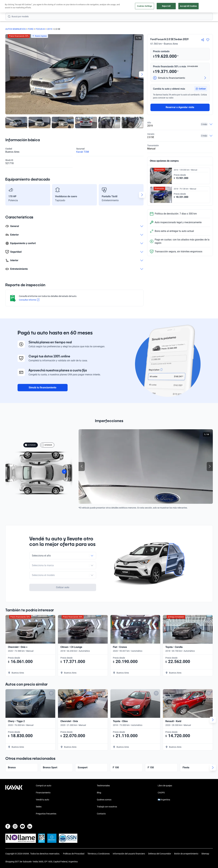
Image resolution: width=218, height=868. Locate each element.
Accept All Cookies (188, 6)
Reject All (166, 6)
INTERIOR (47, 445)
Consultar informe (29, 300)
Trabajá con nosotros (107, 807)
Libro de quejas (165, 786)
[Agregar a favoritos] (208, 40)
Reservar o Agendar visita (180, 107)
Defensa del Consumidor (160, 854)
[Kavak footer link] (14, 800)
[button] (201, 89)
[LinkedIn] (30, 826)
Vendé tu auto (42, 800)
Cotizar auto (63, 578)
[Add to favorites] (51, 613)
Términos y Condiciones (99, 854)
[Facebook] (8, 826)
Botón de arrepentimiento (186, 854)
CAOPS (161, 793)
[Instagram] (15, 826)
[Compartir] (203, 40)
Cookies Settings (145, 6)
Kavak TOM (83, 152)
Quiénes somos (104, 800)
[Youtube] (22, 826)
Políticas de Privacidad (74, 854)
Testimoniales (103, 786)
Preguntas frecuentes (46, 814)
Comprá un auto (44, 786)
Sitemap (205, 854)
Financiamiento (43, 793)
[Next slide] (142, 74)
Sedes (39, 807)
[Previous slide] (82, 466)
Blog (99, 793)
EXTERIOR (30, 445)
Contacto (101, 814)
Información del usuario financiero (129, 854)
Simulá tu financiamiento (42, 388)
